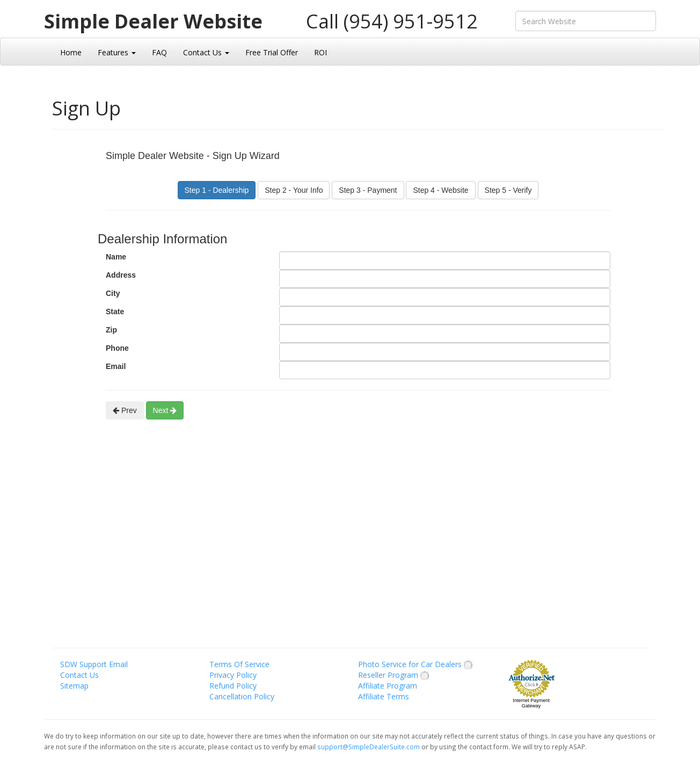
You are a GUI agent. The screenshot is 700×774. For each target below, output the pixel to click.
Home (71, 52)
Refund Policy (233, 686)
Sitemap (74, 686)
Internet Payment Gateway (531, 703)
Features (117, 52)
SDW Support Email (94, 664)
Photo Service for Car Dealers (415, 664)
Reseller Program (393, 675)
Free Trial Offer (272, 52)
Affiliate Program (388, 686)
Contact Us (206, 52)
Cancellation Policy (242, 696)
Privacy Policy (233, 675)
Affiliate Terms (384, 696)
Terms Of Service (239, 664)
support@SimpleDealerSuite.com (369, 747)
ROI (320, 52)
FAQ (159, 52)
